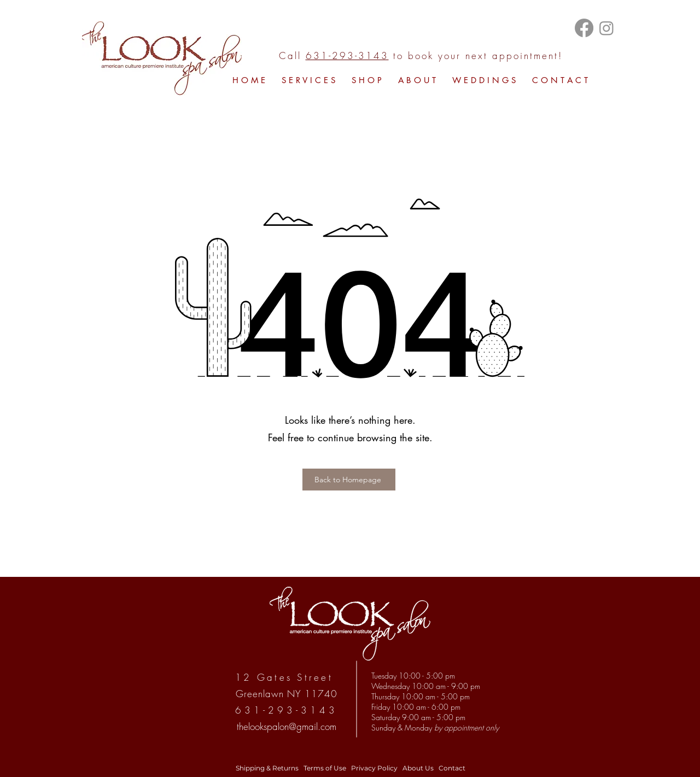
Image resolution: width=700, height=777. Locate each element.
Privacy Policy (374, 768)
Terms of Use (324, 768)
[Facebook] (584, 28)
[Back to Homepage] (349, 480)
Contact (452, 768)
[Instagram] (606, 28)
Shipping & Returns (267, 768)
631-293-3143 (347, 55)
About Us (418, 768)
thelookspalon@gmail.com (287, 726)
